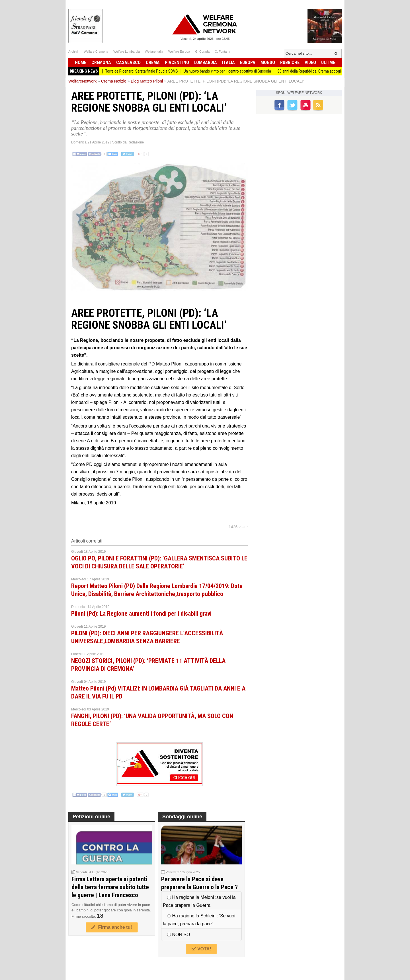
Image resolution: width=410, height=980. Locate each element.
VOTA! (201, 949)
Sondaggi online (182, 817)
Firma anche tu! (112, 927)
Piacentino (177, 62)
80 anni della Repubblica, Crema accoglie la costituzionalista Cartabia (339, 71)
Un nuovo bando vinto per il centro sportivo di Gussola (233, 71)
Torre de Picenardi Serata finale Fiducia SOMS (147, 71)
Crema (153, 62)
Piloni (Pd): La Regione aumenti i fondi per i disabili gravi (141, 614)
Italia (228, 62)
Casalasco (128, 62)
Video (310, 62)
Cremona (101, 62)
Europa (248, 62)
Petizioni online (91, 817)
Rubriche (290, 62)
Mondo (268, 62)
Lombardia (206, 62)
